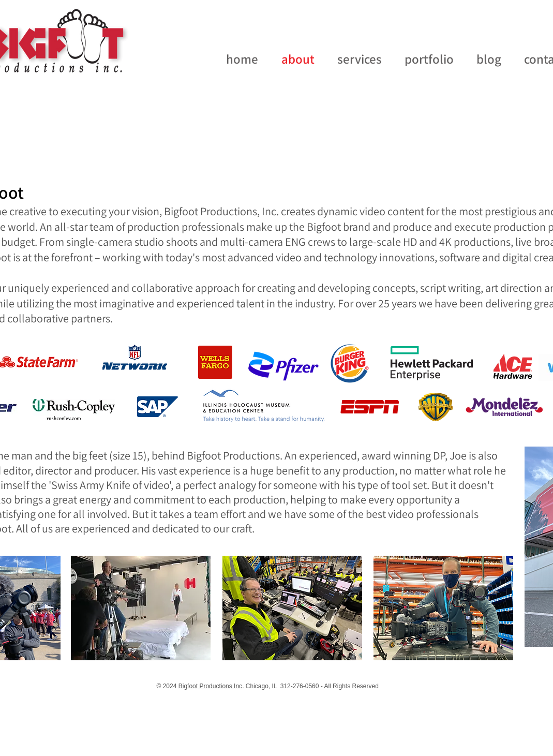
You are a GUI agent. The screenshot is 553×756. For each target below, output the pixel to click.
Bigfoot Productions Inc (210, 686)
